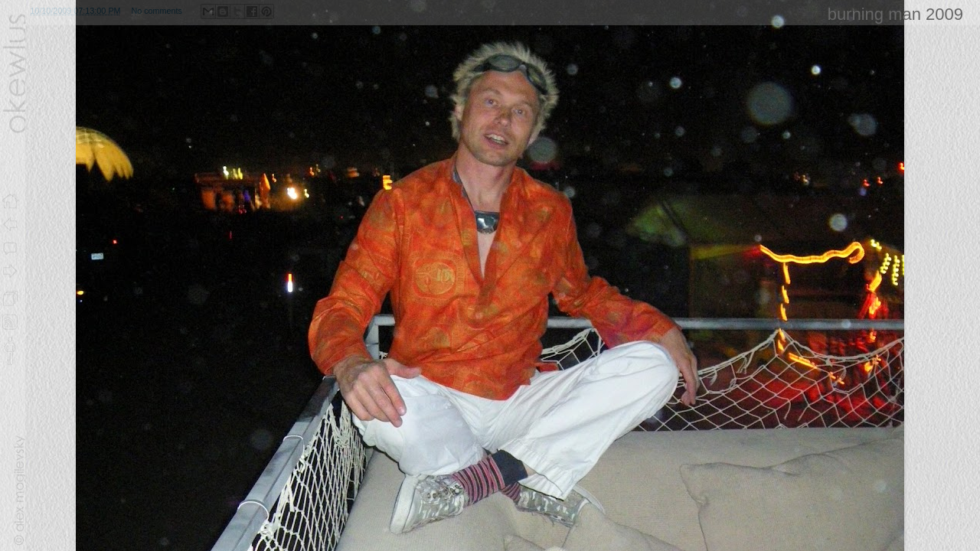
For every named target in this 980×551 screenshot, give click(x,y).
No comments (157, 11)
